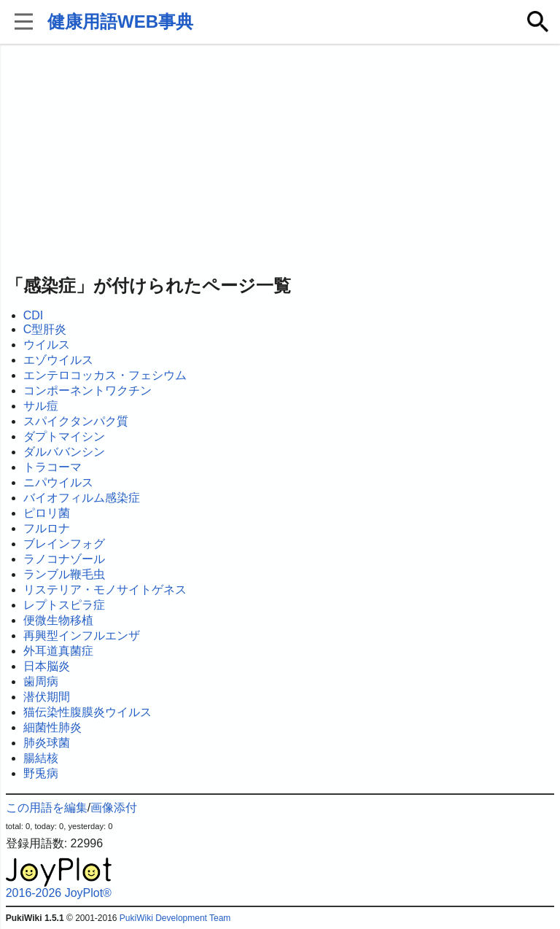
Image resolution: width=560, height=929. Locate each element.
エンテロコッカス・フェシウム (105, 375)
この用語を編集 (47, 808)
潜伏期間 (47, 697)
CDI (34, 315)
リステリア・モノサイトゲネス (105, 590)
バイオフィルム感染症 (82, 498)
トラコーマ (52, 467)
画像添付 (114, 808)
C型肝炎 (45, 329)
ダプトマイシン (64, 436)
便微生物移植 (58, 620)
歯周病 (41, 681)
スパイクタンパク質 (76, 421)
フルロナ (47, 528)
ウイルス (47, 345)
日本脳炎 (47, 666)
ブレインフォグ (64, 544)
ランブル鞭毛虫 (64, 574)
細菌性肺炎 (52, 727)
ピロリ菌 (47, 513)
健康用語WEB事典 (120, 22)
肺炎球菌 (47, 743)
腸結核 (41, 758)
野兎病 (41, 773)
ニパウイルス (58, 482)
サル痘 (41, 406)
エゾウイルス (58, 360)
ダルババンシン (64, 452)
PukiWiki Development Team (175, 918)
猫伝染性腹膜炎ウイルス (87, 712)
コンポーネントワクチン (87, 390)
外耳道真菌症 (58, 651)
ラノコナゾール (64, 559)
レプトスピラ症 (64, 605)
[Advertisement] (280, 160)
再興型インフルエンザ (82, 635)
